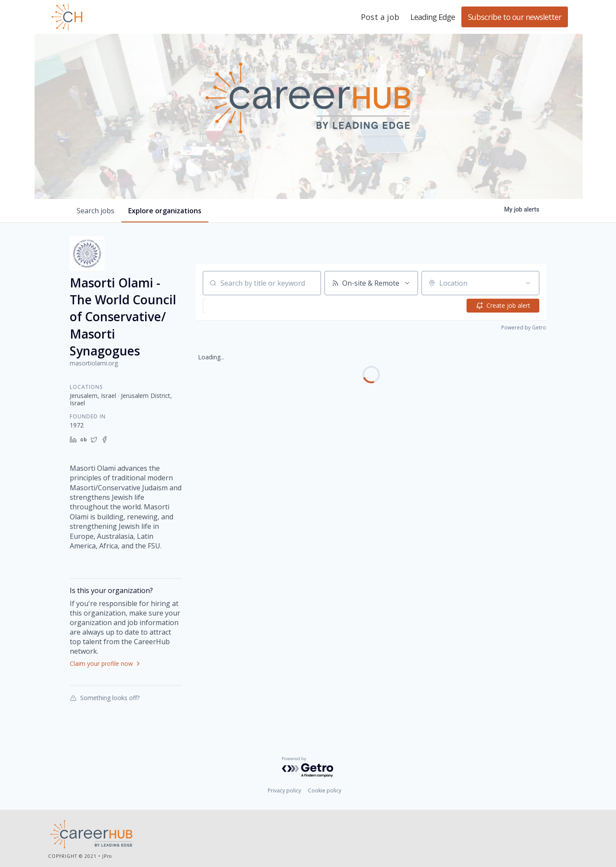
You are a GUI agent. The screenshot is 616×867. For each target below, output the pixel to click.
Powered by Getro (524, 328)
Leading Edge (109, 17)
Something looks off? (105, 698)
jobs (96, 211)
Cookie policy (325, 790)
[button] (227, 306)
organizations (165, 211)
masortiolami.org (94, 363)
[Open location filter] (528, 283)
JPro (107, 856)
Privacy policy (284, 790)
